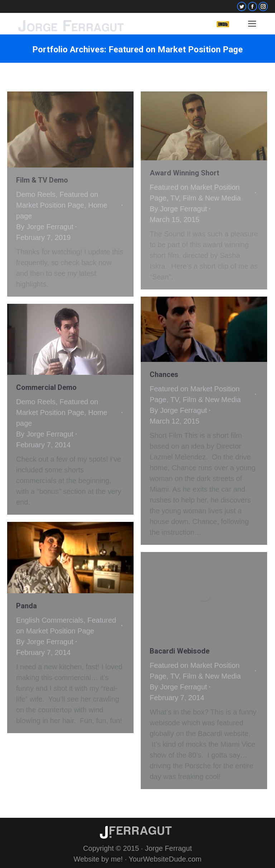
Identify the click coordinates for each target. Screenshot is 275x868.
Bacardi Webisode (180, 651)
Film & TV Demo (42, 180)
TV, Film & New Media (205, 198)
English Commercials (50, 620)
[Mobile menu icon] (252, 24)
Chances (164, 374)
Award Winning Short (184, 173)
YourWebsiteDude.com (165, 859)
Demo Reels (36, 194)
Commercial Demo (46, 387)
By (45, 227)
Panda (26, 606)
